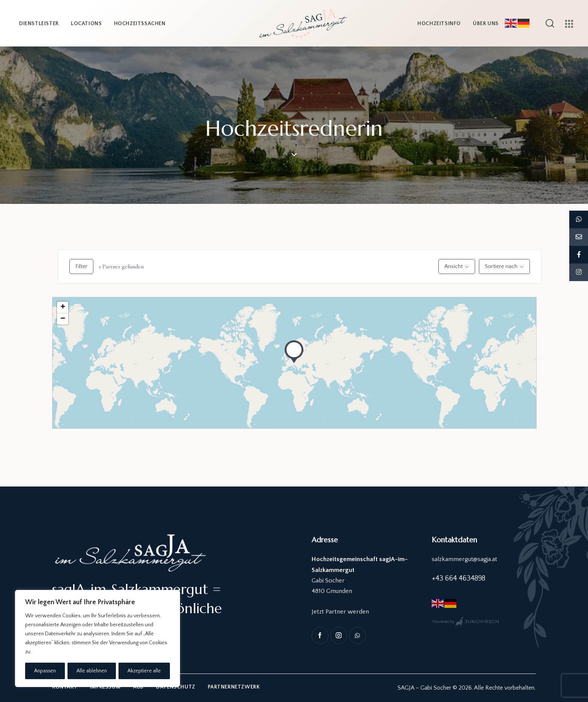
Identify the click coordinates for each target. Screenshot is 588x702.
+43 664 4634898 (458, 578)
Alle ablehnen (92, 671)
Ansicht (454, 266)
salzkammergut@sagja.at (465, 559)
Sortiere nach (501, 266)
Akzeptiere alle (145, 671)
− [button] (63, 319)
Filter (81, 266)
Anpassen (45, 671)
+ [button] (63, 307)
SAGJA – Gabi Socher (424, 688)
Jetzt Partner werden (340, 612)
